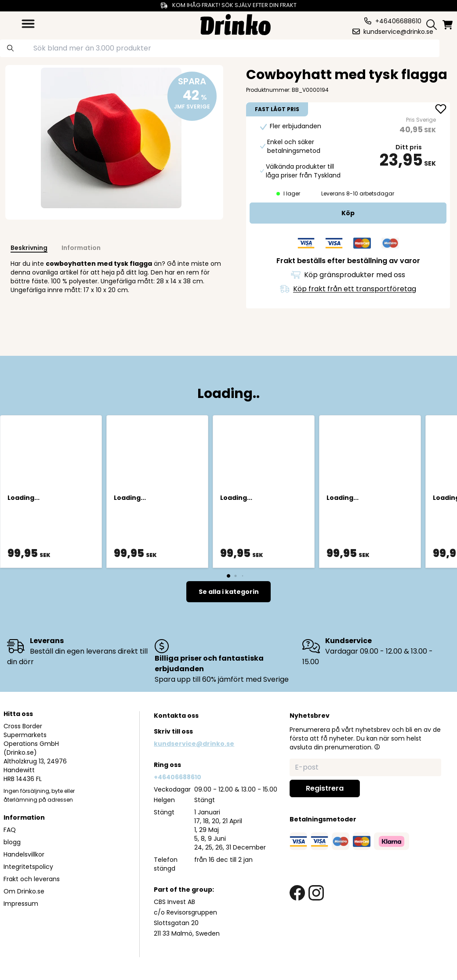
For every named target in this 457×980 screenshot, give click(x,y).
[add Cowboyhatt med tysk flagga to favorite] (441, 110)
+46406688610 (178, 777)
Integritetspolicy (28, 867)
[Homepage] (236, 24)
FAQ (10, 830)
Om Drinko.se (24, 891)
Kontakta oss (176, 716)
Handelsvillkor (24, 854)
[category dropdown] (28, 24)
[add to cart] (348, 213)
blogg (12, 842)
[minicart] (448, 25)
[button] (377, 747)
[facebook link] (297, 893)
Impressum (21, 904)
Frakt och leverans (32, 879)
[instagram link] (316, 893)
